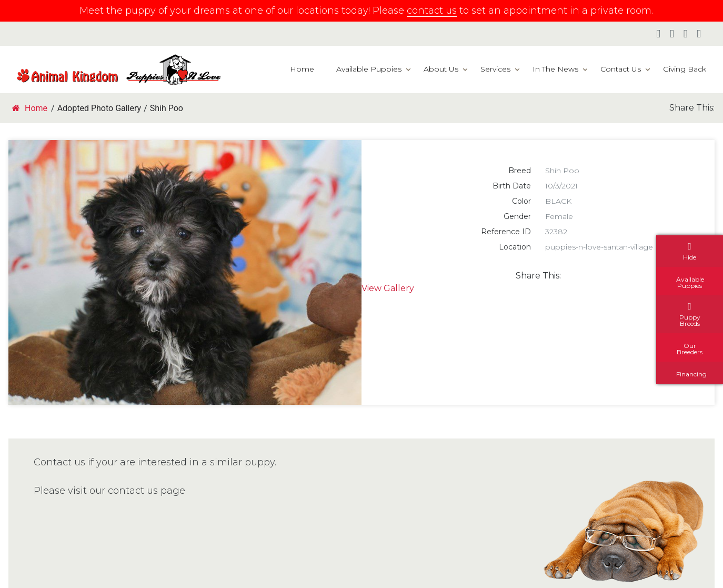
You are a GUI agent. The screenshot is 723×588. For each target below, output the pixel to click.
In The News (555, 69)
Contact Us (621, 69)
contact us (432, 11)
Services (495, 69)
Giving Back (685, 69)
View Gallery (388, 288)
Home (302, 69)
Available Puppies (369, 69)
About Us (441, 69)
